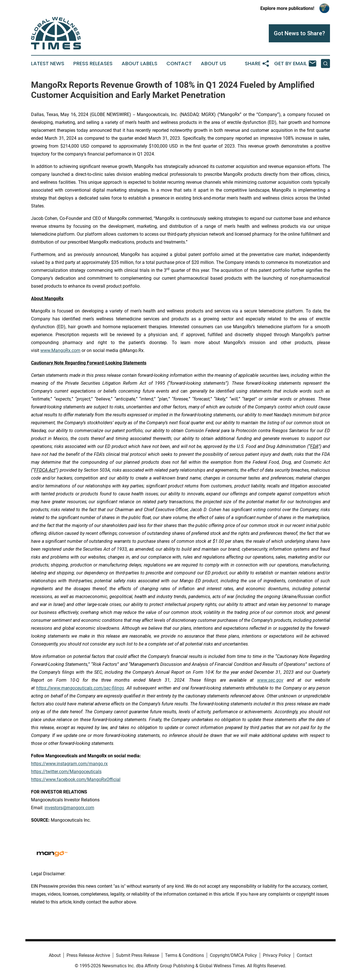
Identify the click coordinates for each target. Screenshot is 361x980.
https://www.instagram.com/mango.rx (69, 764)
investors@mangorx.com (69, 808)
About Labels (139, 64)
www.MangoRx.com (60, 350)
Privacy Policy (277, 955)
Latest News (48, 64)
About (55, 955)
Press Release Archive (88, 955)
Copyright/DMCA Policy (233, 955)
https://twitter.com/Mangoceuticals (66, 772)
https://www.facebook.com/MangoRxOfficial (76, 779)
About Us (213, 64)
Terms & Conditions (184, 955)
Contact (179, 64)
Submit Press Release (137, 955)
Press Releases (93, 64)
